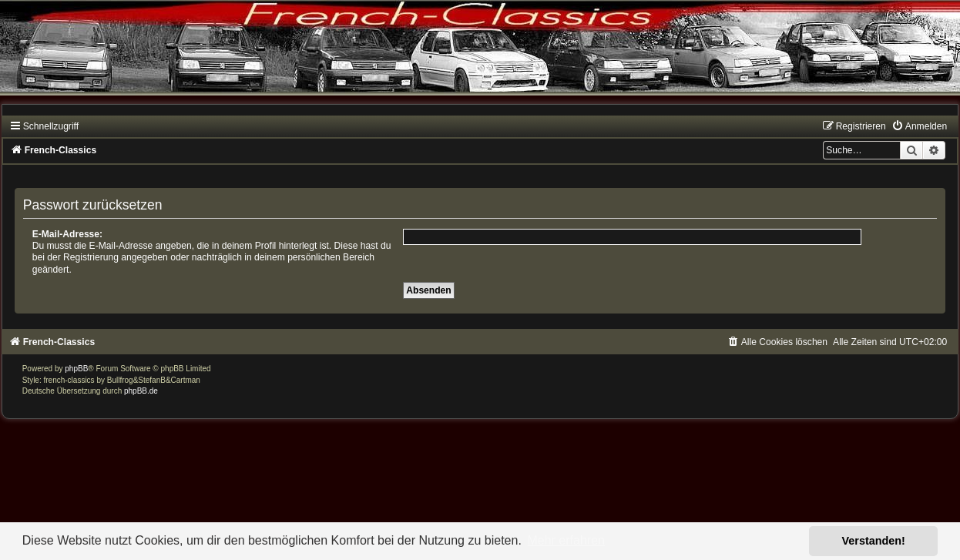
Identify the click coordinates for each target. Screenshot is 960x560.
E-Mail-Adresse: (67, 234)
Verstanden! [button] (874, 541)
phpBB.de (141, 391)
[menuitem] (919, 126)
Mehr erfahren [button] (566, 540)
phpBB (76, 369)
